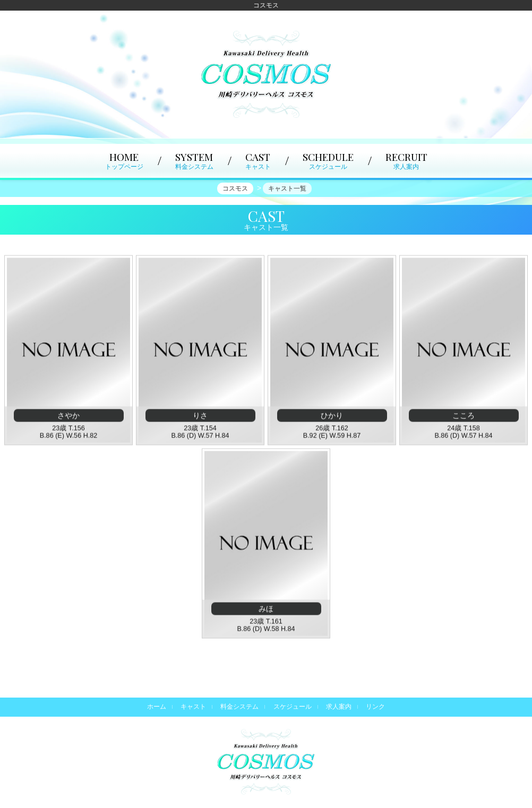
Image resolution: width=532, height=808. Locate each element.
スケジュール (293, 707)
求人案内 (339, 707)
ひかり (332, 417)
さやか (68, 417)
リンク (375, 707)
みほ (266, 610)
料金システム (239, 707)
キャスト (193, 707)
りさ (200, 417)
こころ (464, 417)
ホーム (157, 707)
